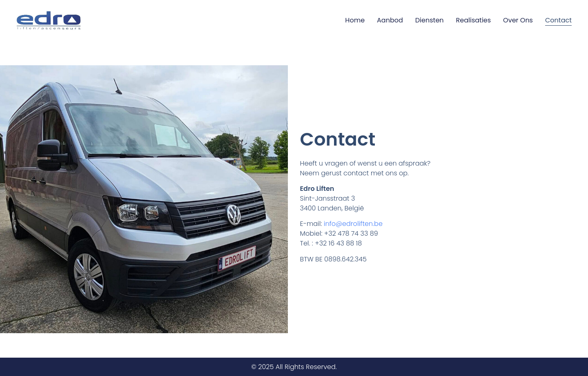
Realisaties (474, 20)
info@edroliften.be (353, 224)
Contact (558, 20)
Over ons (518, 20)
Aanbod (390, 20)
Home (355, 20)
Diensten (430, 20)
